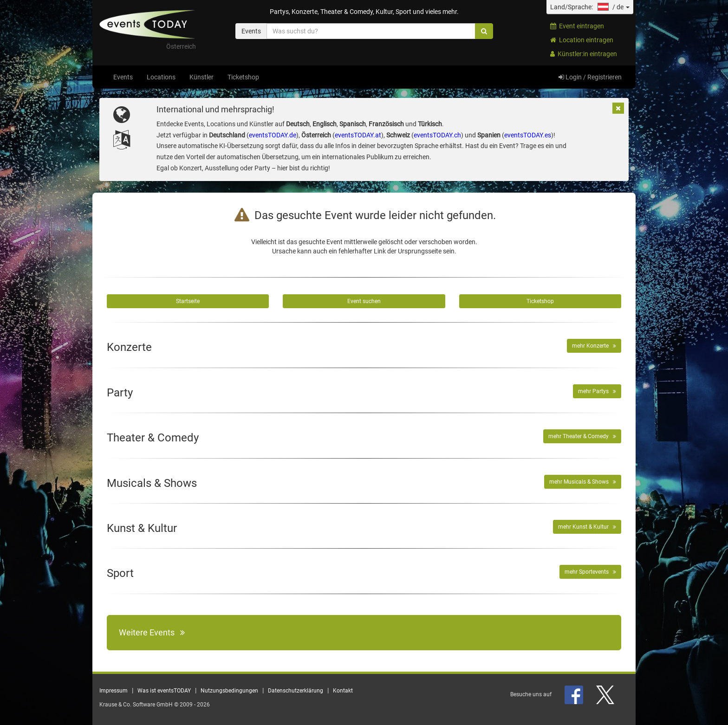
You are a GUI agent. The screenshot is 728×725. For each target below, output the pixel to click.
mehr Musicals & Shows (583, 482)
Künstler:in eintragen (584, 54)
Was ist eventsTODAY (164, 691)
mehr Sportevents (590, 572)
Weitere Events (152, 632)
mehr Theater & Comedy (582, 436)
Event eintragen (577, 26)
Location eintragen (582, 40)
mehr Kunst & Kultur (587, 527)
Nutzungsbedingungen (229, 691)
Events (123, 77)
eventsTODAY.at (358, 135)
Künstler (201, 77)
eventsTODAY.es (528, 135)
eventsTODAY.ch (437, 135)
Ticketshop (243, 77)
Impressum (114, 691)
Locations (161, 77)
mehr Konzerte (594, 346)
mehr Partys (597, 391)
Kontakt (343, 691)
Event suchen (364, 301)
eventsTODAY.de (273, 135)
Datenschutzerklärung (296, 691)
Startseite (188, 301)
